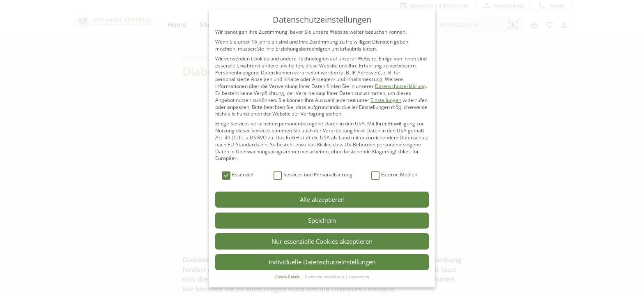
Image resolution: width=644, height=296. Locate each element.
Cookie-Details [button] (288, 277)
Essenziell (238, 175)
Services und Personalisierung (313, 175)
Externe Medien (394, 175)
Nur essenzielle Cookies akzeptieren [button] (322, 241)
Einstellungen (386, 100)
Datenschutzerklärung (400, 86)
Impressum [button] (359, 277)
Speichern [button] (322, 220)
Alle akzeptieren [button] (322, 199)
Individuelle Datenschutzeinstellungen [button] (322, 262)
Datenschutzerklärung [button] (325, 277)
